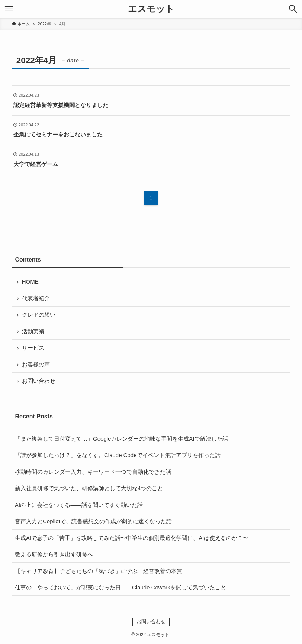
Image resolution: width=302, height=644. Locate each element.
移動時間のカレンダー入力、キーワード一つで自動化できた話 (93, 472)
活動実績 (33, 331)
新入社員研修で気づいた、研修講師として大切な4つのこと (89, 488)
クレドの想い (39, 315)
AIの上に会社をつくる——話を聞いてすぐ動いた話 (79, 505)
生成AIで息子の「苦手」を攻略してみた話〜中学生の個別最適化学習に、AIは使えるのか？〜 (132, 538)
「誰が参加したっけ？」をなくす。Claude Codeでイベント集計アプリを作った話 (118, 455)
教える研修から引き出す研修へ (54, 554)
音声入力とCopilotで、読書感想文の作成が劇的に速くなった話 (93, 521)
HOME (30, 281)
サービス (33, 348)
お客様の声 (36, 364)
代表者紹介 (36, 298)
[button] (293, 9)
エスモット (151, 9)
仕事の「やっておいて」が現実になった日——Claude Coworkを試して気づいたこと (121, 587)
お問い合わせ (39, 381)
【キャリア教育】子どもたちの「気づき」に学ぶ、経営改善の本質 (99, 571)
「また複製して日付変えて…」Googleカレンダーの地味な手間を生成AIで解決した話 (121, 439)
